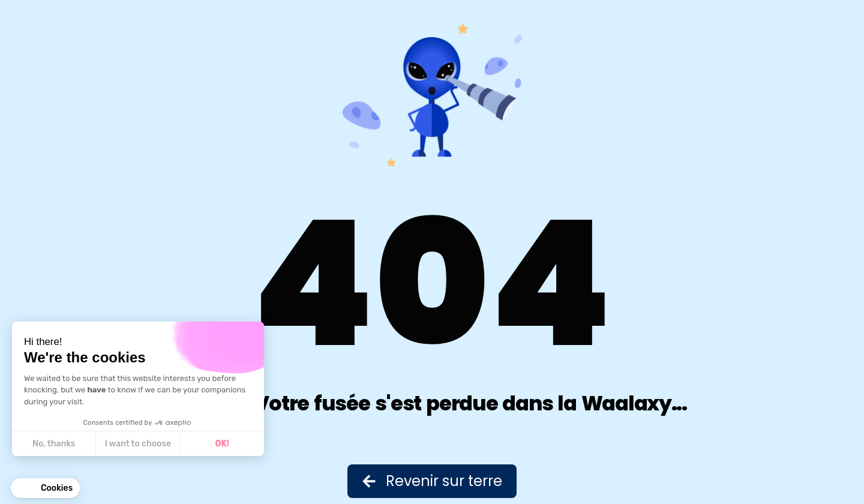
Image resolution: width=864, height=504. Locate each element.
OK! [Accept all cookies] (222, 444)
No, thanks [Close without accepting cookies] (54, 444)
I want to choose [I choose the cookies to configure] (138, 444)
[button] (45, 488)
